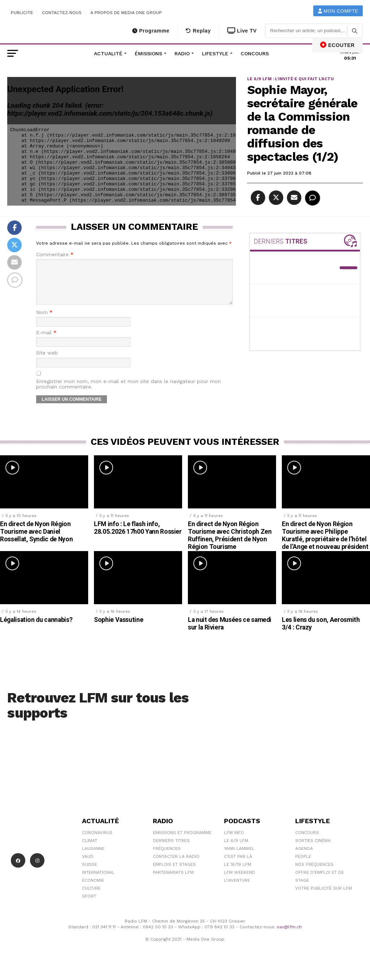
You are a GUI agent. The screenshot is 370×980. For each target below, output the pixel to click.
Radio (182, 53)
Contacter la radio (176, 865)
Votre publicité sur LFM (324, 897)
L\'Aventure (237, 889)
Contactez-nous (62, 13)
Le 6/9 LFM (236, 849)
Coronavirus (97, 841)
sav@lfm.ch (289, 936)
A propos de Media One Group (126, 13)
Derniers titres (171, 849)
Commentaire (55, 255)
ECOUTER (337, 45)
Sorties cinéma (313, 849)
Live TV (242, 31)
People (303, 865)
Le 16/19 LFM (238, 873)
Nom (44, 321)
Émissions (149, 53)
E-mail (46, 341)
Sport (89, 905)
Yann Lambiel (239, 857)
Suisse (90, 873)
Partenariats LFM (173, 881)
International (98, 881)
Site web (47, 362)
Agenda (304, 857)
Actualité (108, 53)
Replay (198, 31)
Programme (151, 31)
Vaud (88, 865)
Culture (91, 897)
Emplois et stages (174, 873)
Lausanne (93, 857)
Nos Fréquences (314, 873)
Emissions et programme (182, 841)
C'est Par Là (238, 865)
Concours (255, 53)
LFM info (234, 841)
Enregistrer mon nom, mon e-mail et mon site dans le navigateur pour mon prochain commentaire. (128, 393)
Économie (93, 889)
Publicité (22, 13)
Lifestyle (215, 53)
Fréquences (167, 857)
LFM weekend (240, 881)
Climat (90, 849)
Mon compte (338, 11)
